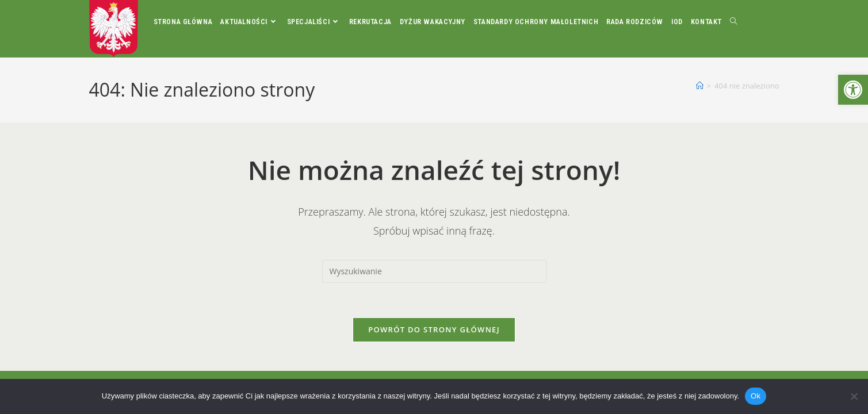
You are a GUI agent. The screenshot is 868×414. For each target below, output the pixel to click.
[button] (853, 90)
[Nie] (854, 396)
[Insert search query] (434, 271)
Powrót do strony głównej (434, 329)
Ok (756, 396)
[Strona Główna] (700, 86)
